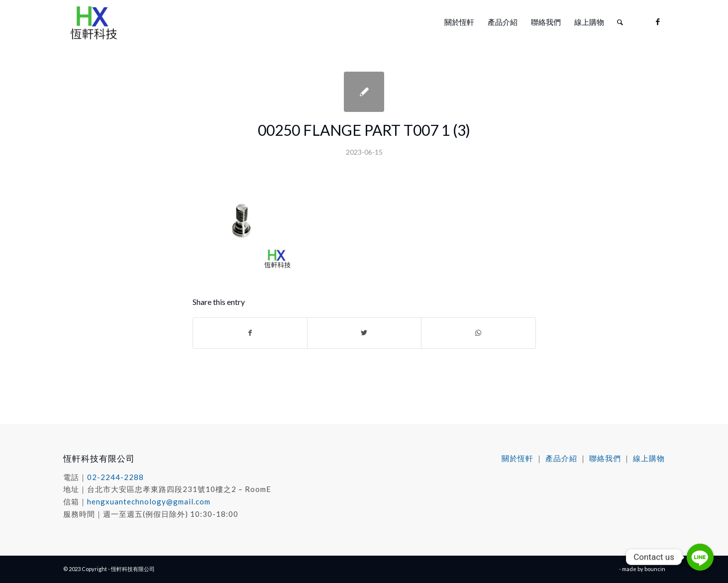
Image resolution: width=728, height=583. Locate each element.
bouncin (655, 569)
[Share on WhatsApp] (478, 333)
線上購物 (649, 458)
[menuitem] (459, 22)
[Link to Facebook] (658, 21)
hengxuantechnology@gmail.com (149, 501)
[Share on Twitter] (364, 333)
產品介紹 (561, 458)
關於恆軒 (518, 458)
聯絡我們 (605, 458)
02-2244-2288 (115, 477)
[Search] (620, 22)
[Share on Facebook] (250, 333)
